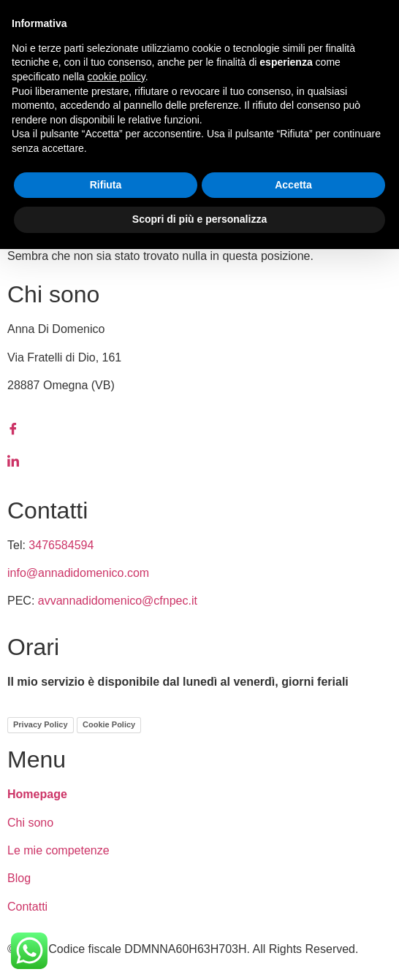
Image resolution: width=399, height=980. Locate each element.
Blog (19, 878)
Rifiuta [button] (106, 185)
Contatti (27, 907)
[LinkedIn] (199, 461)
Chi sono (30, 823)
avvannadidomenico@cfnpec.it (118, 601)
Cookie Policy (109, 724)
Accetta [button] (293, 185)
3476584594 (61, 545)
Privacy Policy (41, 724)
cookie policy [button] (117, 77)
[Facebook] (199, 429)
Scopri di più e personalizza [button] (199, 219)
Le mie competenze (58, 850)
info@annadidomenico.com (78, 573)
